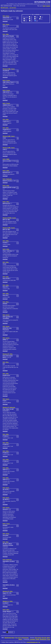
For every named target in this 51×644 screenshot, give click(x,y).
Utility (7, 34)
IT (36, 19)
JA (42, 19)
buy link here (13, 8)
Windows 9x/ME (7, 69)
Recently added (46, 638)
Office (8, 202)
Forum (49, 639)
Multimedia (9, 179)
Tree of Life (18, 638)
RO (26, 21)
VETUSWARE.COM (42, 2)
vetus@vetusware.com (32, 642)
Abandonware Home (9, 638)
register (48, 6)
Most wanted (38, 638)
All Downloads (25, 638)
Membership (43, 639)
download (5, 21)
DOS (4, 16)
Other (7, 542)
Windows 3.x (6, 601)
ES (31, 21)
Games (7, 16)
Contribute (32, 639)
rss (39, 642)
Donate (38, 639)
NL (26, 19)
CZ (42, 17)
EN (31, 17)
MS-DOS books (4, 8)
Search (20, 639)
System (8, 80)
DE (31, 19)
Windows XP (6, 354)
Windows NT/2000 (7, 218)
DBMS (8, 159)
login (44, 6)
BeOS (4, 80)
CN (37, 17)
